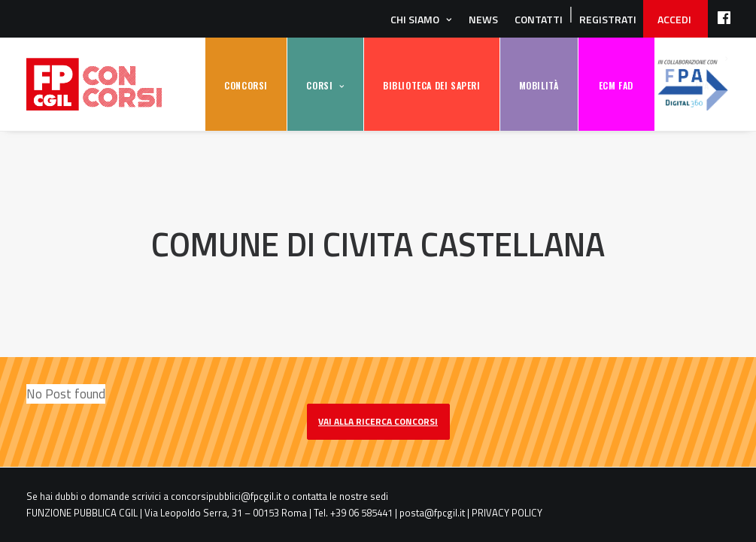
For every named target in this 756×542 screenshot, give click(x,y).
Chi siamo (415, 19)
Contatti (539, 19)
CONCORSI (246, 85)
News (483, 19)
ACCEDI (674, 19)
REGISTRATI (608, 19)
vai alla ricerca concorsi (378, 421)
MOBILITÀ (539, 85)
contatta (310, 496)
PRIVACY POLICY (507, 513)
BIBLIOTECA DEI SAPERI (432, 85)
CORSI (319, 85)
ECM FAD (616, 85)
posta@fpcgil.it (432, 513)
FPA (693, 85)
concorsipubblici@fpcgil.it (226, 496)
